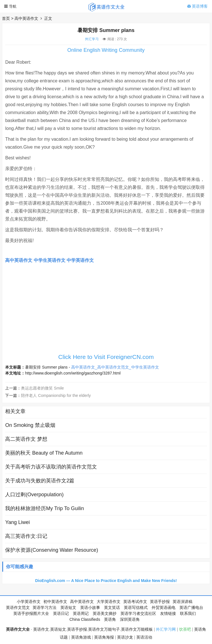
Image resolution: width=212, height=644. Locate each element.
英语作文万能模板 (137, 629)
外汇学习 (92, 39)
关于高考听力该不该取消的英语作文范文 (51, 467)
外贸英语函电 (164, 607)
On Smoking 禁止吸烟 (30, 425)
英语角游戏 (81, 637)
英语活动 (144, 637)
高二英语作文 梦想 (26, 439)
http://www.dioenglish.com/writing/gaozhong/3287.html (73, 373)
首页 (6, 18)
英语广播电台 (191, 607)
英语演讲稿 (183, 602)
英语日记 (61, 613)
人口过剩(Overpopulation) (34, 495)
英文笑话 (112, 607)
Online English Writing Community (106, 50)
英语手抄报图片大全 (31, 613)
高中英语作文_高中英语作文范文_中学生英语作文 (115, 367)
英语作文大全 (18, 629)
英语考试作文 (135, 602)
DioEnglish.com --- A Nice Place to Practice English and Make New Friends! (106, 581)
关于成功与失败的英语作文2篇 (40, 481)
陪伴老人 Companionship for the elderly (56, 395)
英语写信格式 (136, 607)
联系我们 (188, 613)
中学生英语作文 (50, 260)
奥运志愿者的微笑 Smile (42, 388)
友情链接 (168, 613)
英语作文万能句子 (104, 629)
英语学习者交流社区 (138, 613)
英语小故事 (90, 607)
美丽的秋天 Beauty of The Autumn (44, 453)
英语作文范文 (18, 607)
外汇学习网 (166, 629)
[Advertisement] (106, 311)
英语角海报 (104, 637)
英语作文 (41, 629)
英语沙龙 (125, 637)
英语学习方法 (44, 607)
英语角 (110, 619)
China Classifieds (85, 619)
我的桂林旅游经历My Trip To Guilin (44, 508)
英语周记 (81, 613)
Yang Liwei (17, 522)
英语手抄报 (160, 602)
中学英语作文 (80, 260)
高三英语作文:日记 (26, 536)
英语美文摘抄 (105, 613)
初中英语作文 (55, 602)
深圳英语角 (130, 619)
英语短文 (68, 607)
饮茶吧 (185, 629)
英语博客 (198, 6)
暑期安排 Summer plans (46, 367)
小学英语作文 (29, 602)
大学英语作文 (109, 602)
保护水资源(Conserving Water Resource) (51, 550)
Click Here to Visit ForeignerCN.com (106, 357)
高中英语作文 (26, 18)
